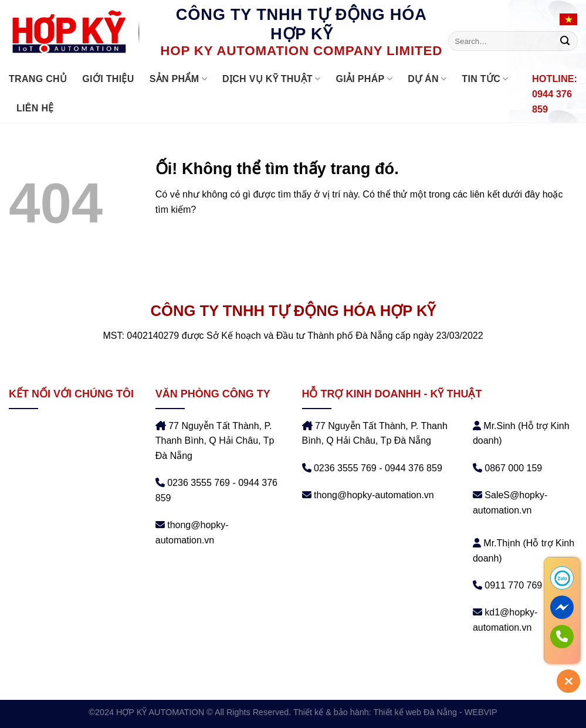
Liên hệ (35, 108)
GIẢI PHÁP (364, 79)
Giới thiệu (108, 79)
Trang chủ (38, 79)
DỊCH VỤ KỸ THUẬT (272, 79)
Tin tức (485, 79)
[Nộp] (565, 41)
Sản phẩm (178, 79)
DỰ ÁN (427, 79)
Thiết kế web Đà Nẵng (415, 712)
